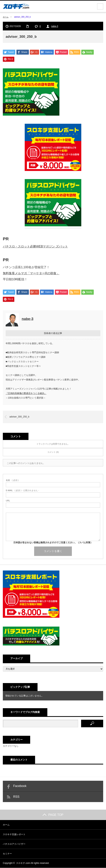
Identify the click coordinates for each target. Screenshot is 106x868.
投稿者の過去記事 (53, 333)
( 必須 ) (12, 480)
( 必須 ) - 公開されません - (22, 491)
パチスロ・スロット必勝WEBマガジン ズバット (35, 246)
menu (100, 6)
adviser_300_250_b (19, 417)
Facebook (20, 786)
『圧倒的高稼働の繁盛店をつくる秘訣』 (26, 393)
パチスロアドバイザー (14, 844)
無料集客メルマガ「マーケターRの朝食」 (31, 273)
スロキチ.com (23, 863)
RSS (16, 797)
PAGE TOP (53, 815)
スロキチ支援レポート (14, 835)
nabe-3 (55, 26)
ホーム (6, 825)
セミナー (7, 854)
